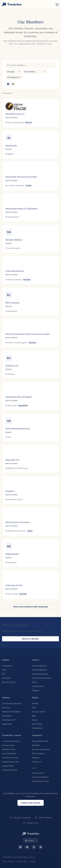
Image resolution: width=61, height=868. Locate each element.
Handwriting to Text (11, 762)
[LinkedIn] (20, 847)
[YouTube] (27, 847)
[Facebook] (41, 847)
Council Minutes (9, 753)
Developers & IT (9, 720)
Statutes (36, 758)
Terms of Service (8, 861)
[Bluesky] (34, 847)
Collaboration (38, 686)
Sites (4, 670)
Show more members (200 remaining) (31, 607)
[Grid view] (8, 84)
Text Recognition (39, 666)
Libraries (6, 708)
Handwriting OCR (10, 770)
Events (35, 720)
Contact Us (37, 762)
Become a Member (30, 639)
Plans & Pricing (9, 682)
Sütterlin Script (9, 749)
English (31, 840)
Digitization (7, 724)
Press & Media (38, 753)
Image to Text (8, 766)
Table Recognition (40, 674)
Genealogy (7, 716)
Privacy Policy (38, 773)
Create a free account (31, 803)
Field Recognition (40, 670)
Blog (34, 716)
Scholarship (37, 728)
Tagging (36, 690)
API (3, 674)
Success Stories (39, 712)
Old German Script (10, 758)
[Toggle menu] (57, 5)
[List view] (13, 84)
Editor (35, 682)
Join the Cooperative (41, 749)
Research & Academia (12, 712)
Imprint (33, 861)
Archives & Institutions (12, 703)
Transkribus (7, 666)
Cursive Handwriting (11, 741)
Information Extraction (42, 678)
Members (36, 745)
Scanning (6, 678)
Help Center (37, 724)
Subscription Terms (40, 781)
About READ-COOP (40, 741)
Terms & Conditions (41, 777)
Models (35, 703)
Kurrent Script (8, 745)
